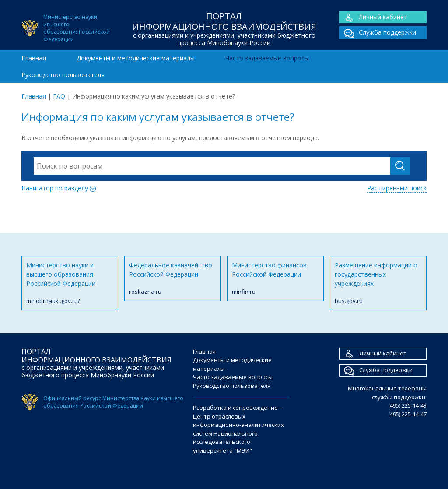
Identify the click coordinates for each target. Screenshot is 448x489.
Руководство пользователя (63, 75)
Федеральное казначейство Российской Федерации (173, 279)
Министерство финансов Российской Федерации (275, 279)
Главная (34, 58)
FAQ (59, 96)
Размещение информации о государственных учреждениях (378, 283)
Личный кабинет (373, 17)
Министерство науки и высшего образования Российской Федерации (70, 283)
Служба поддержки (378, 33)
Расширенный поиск (397, 188)
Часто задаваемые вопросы (267, 58)
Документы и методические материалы (136, 58)
